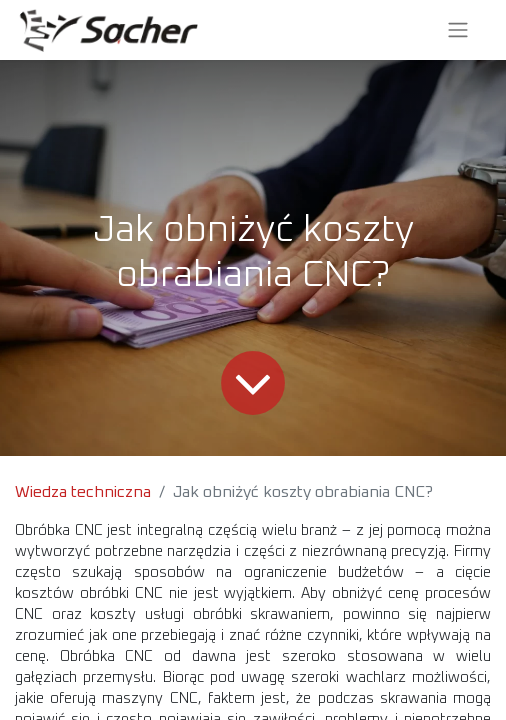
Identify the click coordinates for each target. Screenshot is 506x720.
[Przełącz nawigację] (458, 30)
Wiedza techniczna (83, 492)
